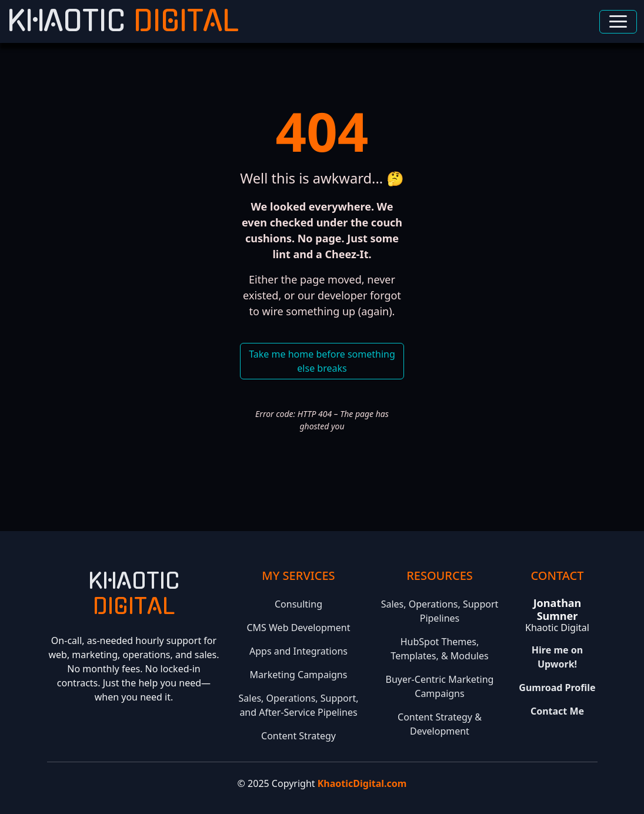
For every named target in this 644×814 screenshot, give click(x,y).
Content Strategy (298, 736)
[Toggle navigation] (618, 22)
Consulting (298, 604)
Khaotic (123, 21)
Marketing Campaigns (299, 675)
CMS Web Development (298, 628)
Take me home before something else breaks (322, 361)
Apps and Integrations (298, 651)
